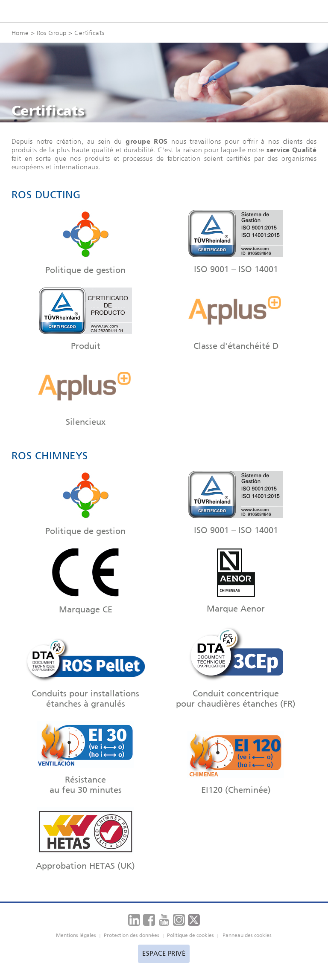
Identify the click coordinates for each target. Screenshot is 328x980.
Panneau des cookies (247, 935)
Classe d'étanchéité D (236, 319)
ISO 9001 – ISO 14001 (236, 242)
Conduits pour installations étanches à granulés (85, 670)
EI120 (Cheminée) (236, 763)
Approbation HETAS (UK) (85, 839)
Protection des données (132, 935)
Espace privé (164, 954)
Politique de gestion (85, 242)
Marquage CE (85, 581)
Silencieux (85, 395)
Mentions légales (76, 935)
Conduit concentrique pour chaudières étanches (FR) (236, 668)
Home (20, 33)
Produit (85, 319)
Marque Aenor (236, 581)
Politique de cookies (190, 935)
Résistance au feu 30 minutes (85, 758)
